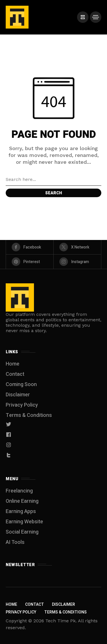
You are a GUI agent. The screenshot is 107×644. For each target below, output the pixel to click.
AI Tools (15, 542)
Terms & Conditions (29, 415)
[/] (83, 17)
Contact (15, 374)
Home (13, 364)
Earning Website (24, 522)
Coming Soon (21, 384)
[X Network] (77, 247)
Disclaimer (18, 395)
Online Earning (22, 501)
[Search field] (53, 179)
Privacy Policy (22, 405)
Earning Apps (21, 511)
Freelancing (19, 491)
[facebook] (30, 247)
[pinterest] (30, 262)
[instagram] (77, 262)
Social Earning (22, 532)
